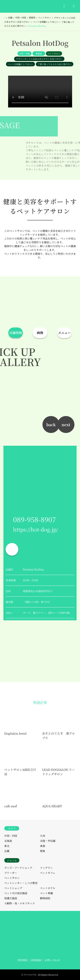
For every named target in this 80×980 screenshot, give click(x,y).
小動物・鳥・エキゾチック (20, 903)
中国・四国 (25, 54)
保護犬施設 (11, 898)
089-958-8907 (34, 519)
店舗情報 (16, 333)
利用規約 (23, 960)
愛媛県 (39, 54)
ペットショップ (13, 888)
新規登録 (36, 960)
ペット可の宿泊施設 (16, 893)
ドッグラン (47, 868)
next (66, 425)
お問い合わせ (52, 960)
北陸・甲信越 (48, 841)
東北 (7, 846)
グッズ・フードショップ (18, 868)
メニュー (64, 333)
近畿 (7, 851)
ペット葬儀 (47, 893)
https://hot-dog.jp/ (36, 529)
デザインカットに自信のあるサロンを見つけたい (39, 59)
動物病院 (45, 898)
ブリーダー (11, 873)
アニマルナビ (30, 975)
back (51, 425)
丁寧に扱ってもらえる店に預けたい (55, 64)
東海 (43, 846)
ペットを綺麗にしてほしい (20, 64)
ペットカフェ (48, 873)
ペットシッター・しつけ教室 (21, 883)
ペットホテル (48, 888)
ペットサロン (54, 54)
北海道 (8, 841)
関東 (43, 851)
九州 (43, 836)
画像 (40, 333)
